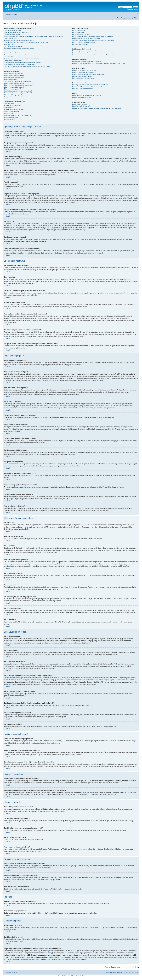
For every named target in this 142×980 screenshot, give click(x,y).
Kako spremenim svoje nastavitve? (15, 55)
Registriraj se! (127, 18)
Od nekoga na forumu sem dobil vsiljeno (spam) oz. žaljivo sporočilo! (94, 55)
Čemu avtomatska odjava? (12, 34)
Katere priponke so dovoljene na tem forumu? (87, 95)
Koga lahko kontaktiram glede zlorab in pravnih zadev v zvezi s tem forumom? (97, 108)
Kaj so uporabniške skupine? (81, 34)
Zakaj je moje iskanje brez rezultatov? (84, 72)
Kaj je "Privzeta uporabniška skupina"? (84, 42)
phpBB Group (44, 927)
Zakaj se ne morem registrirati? (14, 46)
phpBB (64, 976)
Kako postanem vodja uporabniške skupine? (86, 38)
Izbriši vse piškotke (116, 972)
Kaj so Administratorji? (79, 31)
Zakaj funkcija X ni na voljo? (81, 106)
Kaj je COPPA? (9, 44)
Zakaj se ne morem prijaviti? (13, 31)
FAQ (118, 18)
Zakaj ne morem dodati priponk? (14, 87)
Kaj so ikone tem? (9, 119)
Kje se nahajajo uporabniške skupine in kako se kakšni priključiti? (93, 36)
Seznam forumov (12, 14)
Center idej (120, 939)
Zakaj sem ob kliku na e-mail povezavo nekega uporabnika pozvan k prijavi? (28, 67)
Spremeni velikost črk (136, 14)
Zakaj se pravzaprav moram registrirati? (16, 32)
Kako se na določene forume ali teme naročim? (87, 87)
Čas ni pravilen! (9, 57)
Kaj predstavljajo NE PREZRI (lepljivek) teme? (18, 115)
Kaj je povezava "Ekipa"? (80, 44)
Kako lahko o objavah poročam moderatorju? (18, 91)
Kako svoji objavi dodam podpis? (14, 77)
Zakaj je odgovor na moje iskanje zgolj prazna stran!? (89, 74)
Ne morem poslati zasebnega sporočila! (85, 51)
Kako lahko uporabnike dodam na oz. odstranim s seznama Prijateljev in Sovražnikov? (99, 64)
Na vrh (8, 138)
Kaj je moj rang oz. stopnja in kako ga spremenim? (20, 65)
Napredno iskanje (133, 9)
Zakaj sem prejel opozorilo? (12, 89)
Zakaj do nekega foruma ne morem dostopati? (18, 85)
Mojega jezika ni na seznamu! (13, 61)
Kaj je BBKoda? (9, 103)
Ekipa (107, 972)
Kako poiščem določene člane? (82, 76)
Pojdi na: (108, 967)
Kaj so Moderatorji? (78, 32)
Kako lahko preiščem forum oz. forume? (85, 70)
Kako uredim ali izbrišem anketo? (14, 83)
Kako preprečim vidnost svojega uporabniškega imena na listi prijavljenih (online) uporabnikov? (33, 36)
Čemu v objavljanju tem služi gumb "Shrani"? (18, 93)
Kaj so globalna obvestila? (12, 111)
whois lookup (48, 953)
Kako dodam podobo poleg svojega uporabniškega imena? (22, 63)
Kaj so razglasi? (9, 113)
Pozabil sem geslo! (10, 38)
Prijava (136, 18)
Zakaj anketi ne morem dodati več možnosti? (18, 81)
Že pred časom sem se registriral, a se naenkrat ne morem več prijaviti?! (26, 42)
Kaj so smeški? (9, 107)
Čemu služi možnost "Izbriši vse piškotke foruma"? (20, 48)
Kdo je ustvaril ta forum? (80, 104)
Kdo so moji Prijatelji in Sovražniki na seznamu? (87, 62)
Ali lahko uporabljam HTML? (13, 106)
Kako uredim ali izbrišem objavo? (14, 75)
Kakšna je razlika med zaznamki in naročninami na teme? (90, 85)
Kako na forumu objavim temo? (14, 73)
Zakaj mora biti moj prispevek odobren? (16, 95)
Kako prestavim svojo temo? (13, 97)
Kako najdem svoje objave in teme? (83, 78)
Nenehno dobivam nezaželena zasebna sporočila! (88, 53)
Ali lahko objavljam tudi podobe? (14, 109)
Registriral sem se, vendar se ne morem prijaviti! (19, 40)
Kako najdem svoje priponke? (82, 97)
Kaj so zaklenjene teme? (12, 117)
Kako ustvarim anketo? (11, 79)
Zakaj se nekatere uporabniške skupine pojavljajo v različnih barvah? (94, 40)
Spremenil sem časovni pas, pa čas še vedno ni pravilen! (22, 59)
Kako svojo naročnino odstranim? (83, 89)
